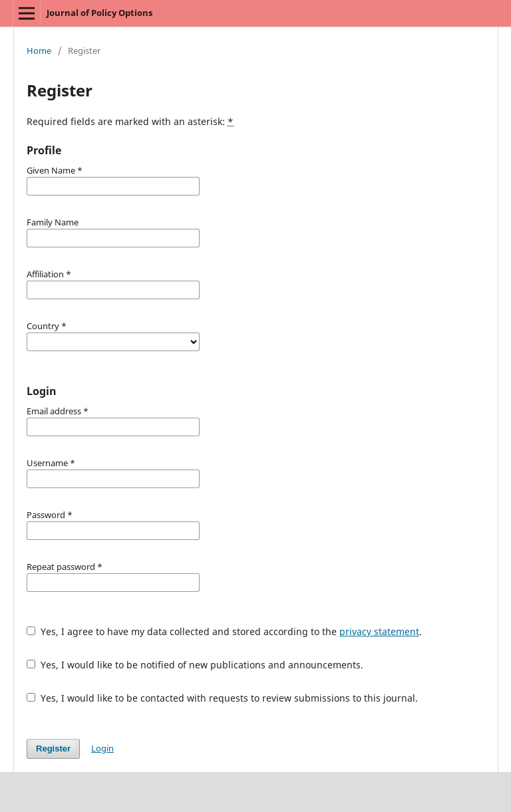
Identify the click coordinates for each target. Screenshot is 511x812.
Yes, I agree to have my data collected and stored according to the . (224, 631)
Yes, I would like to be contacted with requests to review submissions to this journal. (222, 698)
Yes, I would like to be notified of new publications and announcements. (195, 665)
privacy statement (379, 631)
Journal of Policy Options (99, 13)
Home (39, 51)
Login (102, 748)
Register (53, 748)
